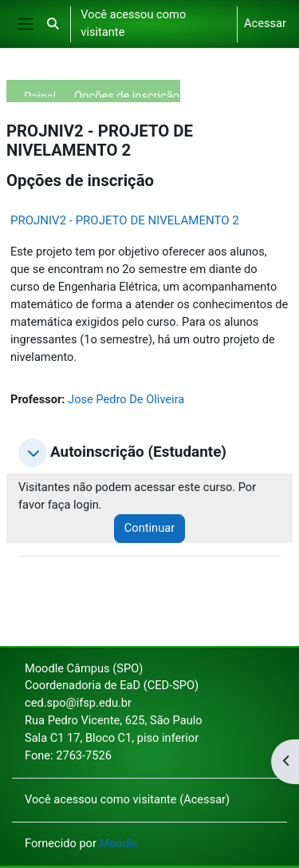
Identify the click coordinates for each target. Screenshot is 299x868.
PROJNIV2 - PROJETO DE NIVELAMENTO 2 (125, 220)
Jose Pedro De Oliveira (126, 399)
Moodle (119, 843)
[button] (53, 24)
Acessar (265, 23)
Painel (40, 93)
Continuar (149, 528)
